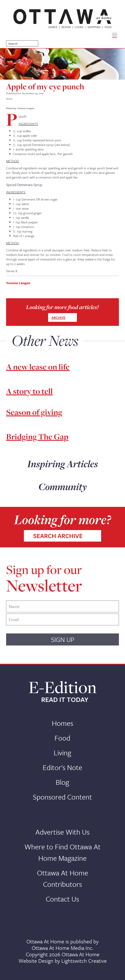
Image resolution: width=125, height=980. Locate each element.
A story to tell (29, 391)
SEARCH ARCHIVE (58, 536)
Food (62, 738)
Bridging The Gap (37, 437)
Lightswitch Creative (84, 961)
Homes (62, 723)
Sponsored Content (62, 797)
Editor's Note (62, 767)
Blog (62, 782)
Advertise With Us (62, 832)
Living (62, 752)
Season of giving (34, 412)
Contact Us (62, 899)
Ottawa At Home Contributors (62, 878)
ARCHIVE (58, 317)
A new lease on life (38, 367)
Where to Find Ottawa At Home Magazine (62, 852)
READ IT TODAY (65, 700)
